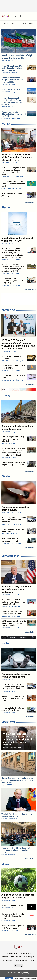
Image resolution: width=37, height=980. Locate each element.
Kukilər (32, 960)
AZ (26, 16)
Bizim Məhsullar (16, 957)
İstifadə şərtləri (8, 960)
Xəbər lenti (28, 24)
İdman (5, 864)
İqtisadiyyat (8, 310)
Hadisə (5, 643)
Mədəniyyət (8, 722)
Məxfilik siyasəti (21, 960)
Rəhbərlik (5, 957)
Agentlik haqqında (11, 953)
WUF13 (6, 124)
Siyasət (6, 207)
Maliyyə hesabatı (26, 953)
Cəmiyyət (7, 396)
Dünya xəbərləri (10, 556)
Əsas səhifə (9, 24)
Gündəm (6, 476)
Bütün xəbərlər (29, 202)
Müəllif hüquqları (30, 957)
